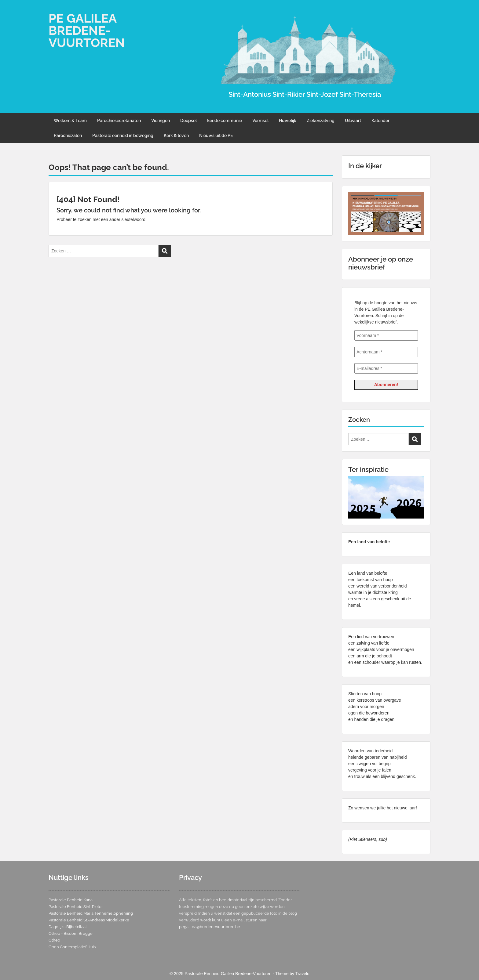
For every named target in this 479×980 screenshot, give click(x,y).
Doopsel (188, 121)
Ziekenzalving (321, 121)
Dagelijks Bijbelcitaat (68, 927)
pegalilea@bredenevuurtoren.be (210, 927)
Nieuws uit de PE (216, 136)
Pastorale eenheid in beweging (123, 136)
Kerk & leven (176, 136)
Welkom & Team (70, 121)
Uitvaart (353, 121)
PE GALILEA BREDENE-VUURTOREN (87, 30)
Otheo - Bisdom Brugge (71, 933)
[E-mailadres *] (386, 368)
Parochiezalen (68, 136)
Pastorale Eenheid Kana (71, 900)
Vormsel (260, 121)
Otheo (54, 940)
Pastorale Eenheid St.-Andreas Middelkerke (89, 920)
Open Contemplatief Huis (72, 947)
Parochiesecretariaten (119, 121)
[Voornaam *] (386, 335)
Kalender (380, 121)
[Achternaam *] (386, 352)
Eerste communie (225, 121)
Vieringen (161, 121)
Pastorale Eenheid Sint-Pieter (76, 907)
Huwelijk (288, 121)
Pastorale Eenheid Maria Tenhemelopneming (91, 913)
